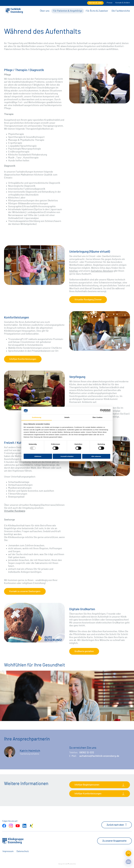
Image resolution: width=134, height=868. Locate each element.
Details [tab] (67, 417)
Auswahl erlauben (67, 456)
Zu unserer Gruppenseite (114, 841)
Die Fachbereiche (121, 11)
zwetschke (72, 864)
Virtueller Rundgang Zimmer (88, 300)
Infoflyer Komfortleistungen (23, 359)
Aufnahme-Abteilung (102, 271)
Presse (110, 3)
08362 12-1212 (87, 753)
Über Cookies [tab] (97, 417)
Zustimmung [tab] (37, 417)
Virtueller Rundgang (15, 511)
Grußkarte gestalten (84, 651)
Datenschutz (23, 851)
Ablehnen (38, 456)
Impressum (8, 851)
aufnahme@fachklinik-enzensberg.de (99, 756)
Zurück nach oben (117, 825)
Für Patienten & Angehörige (68, 11)
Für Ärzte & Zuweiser (97, 11)
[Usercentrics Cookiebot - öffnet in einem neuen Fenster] (102, 411)
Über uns (45, 11)
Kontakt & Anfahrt (123, 3)
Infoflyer (74, 271)
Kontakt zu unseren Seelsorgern (25, 591)
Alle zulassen (96, 456)
